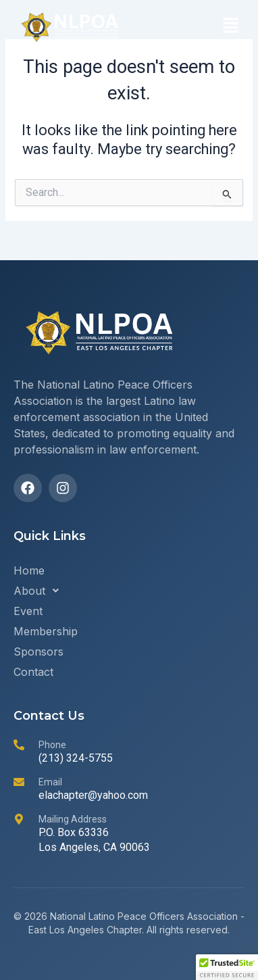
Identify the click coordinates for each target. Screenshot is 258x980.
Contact (33, 672)
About (40, 591)
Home (29, 570)
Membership (46, 631)
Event (28, 611)
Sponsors (38, 652)
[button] (231, 27)
